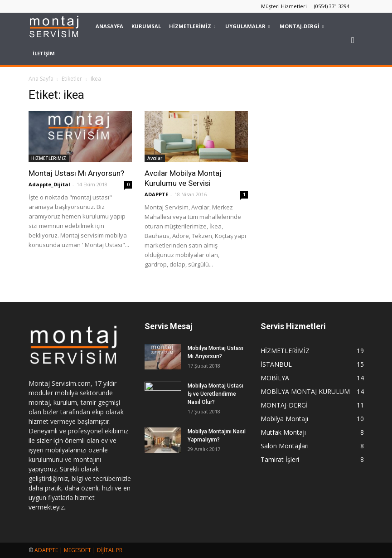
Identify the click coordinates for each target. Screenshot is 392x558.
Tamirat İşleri (280, 459)
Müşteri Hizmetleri (284, 6)
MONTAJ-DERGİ (302, 26)
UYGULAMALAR (247, 26)
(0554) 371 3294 (332, 6)
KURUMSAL (146, 26)
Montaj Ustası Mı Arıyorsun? (76, 173)
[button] (353, 40)
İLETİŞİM (44, 53)
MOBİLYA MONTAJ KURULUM (305, 391)
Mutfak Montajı (283, 432)
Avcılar (155, 158)
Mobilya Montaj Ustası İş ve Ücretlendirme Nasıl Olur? (215, 394)
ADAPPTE (156, 194)
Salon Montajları (285, 446)
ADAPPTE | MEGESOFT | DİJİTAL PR (78, 550)
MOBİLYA (275, 378)
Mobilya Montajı (284, 419)
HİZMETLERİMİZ (192, 26)
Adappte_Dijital (49, 184)
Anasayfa (109, 26)
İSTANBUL (276, 364)
